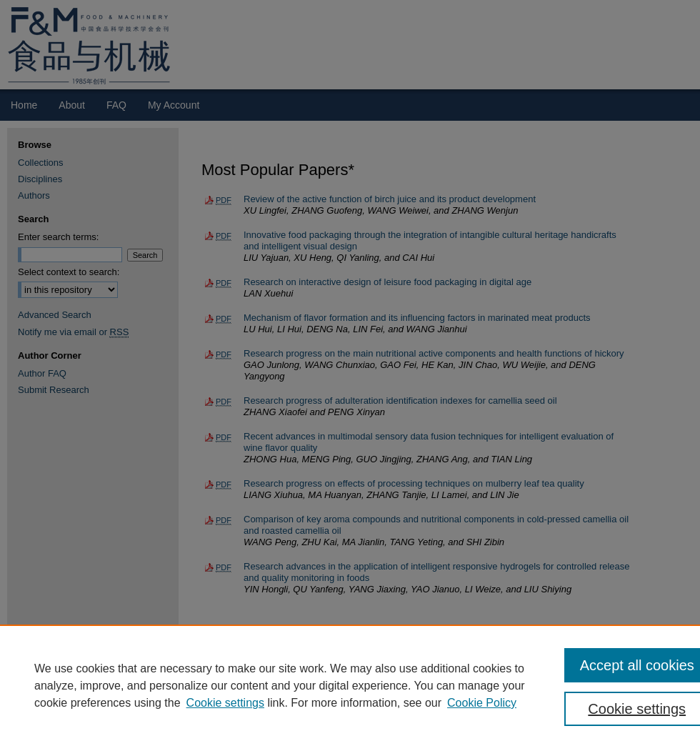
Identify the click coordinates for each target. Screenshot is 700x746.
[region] (350, 685)
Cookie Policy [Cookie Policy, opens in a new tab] (482, 703)
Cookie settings (225, 703)
